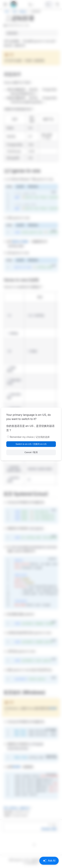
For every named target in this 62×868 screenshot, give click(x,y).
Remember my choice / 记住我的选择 (30, 437)
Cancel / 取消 (31, 452)
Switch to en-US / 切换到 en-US (31, 444)
